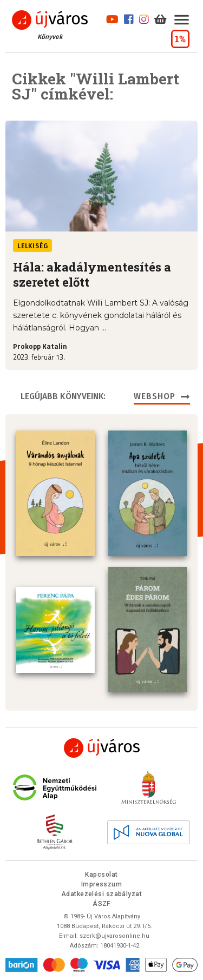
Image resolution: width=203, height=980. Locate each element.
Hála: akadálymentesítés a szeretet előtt (92, 275)
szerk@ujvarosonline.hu (114, 936)
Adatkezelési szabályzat (101, 894)
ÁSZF (101, 904)
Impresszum (102, 884)
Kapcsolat (101, 875)
